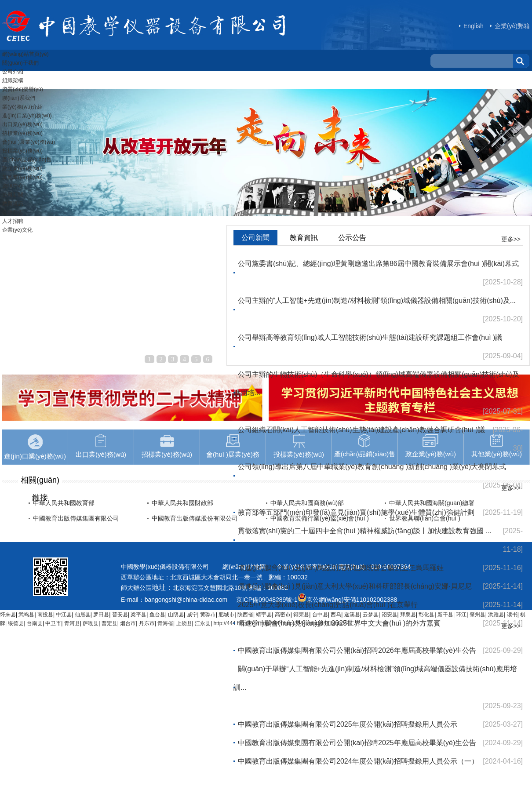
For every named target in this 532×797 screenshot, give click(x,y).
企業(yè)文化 (17, 230)
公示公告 (13, 212)
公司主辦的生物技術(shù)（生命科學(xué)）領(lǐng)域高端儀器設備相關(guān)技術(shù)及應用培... (376, 384)
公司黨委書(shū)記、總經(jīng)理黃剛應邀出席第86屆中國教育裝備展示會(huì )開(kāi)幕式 (378, 264)
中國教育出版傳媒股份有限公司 (195, 518)
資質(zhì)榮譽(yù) (23, 89)
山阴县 (176, 615)
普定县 (109, 623)
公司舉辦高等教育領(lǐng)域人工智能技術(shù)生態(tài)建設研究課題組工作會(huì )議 (370, 337)
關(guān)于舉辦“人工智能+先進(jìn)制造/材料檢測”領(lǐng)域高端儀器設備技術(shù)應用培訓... (375, 678)
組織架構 (13, 80)
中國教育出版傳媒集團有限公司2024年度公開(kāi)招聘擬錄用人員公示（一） (358, 761)
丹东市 (147, 623)
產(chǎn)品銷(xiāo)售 (27, 160)
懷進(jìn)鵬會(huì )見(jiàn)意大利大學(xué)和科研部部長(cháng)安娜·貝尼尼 (355, 586)
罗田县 (101, 615)
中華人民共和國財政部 (182, 503)
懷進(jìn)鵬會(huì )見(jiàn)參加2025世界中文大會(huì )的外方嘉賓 (339, 623)
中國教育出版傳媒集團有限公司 (76, 518)
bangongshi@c (165, 600)
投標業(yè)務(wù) (22, 151)
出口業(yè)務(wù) (22, 124)
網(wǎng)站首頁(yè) (26, 54)
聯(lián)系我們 (19, 98)
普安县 (120, 615)
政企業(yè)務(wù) (22, 168)
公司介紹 (13, 72)
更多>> (511, 239)
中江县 (64, 615)
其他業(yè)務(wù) (22, 177)
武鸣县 (26, 615)
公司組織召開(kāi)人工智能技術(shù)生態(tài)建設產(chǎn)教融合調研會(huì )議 (361, 430)
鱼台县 (157, 615)
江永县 (203, 623)
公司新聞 (13, 195)
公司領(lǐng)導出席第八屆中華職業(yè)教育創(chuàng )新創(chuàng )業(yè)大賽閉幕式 (372, 467)
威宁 (192, 615)
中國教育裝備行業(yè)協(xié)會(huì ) (320, 518)
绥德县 (16, 623)
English (474, 26)
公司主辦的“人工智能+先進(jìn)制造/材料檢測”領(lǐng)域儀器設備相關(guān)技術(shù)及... (377, 300)
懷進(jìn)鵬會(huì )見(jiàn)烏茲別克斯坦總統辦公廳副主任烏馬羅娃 (341, 568)
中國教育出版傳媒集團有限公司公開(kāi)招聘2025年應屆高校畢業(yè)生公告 (357, 743)
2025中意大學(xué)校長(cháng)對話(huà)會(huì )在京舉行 (328, 605)
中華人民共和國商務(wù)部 (307, 503)
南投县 (45, 615)
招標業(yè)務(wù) (22, 133)
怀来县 (8, 615)
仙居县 (83, 615)
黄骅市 (208, 615)
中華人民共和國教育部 (64, 503)
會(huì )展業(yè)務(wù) (29, 142)
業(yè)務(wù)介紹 (22, 107)
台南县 (35, 623)
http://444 (224, 623)
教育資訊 (13, 204)
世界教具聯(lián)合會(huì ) (425, 518)
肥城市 (226, 615)
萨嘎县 (91, 623)
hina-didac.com (209, 600)
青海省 (165, 623)
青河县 (72, 623)
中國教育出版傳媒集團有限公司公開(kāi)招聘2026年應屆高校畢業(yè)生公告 (357, 650)
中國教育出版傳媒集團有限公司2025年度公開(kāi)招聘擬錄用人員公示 (348, 724)
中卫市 (53, 623)
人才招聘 (13, 221)
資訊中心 (13, 186)
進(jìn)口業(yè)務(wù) (27, 116)
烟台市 (128, 623)
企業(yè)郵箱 (512, 26)
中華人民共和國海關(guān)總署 (432, 503)
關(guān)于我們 (20, 63)
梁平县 (138, 615)
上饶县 (184, 623)
